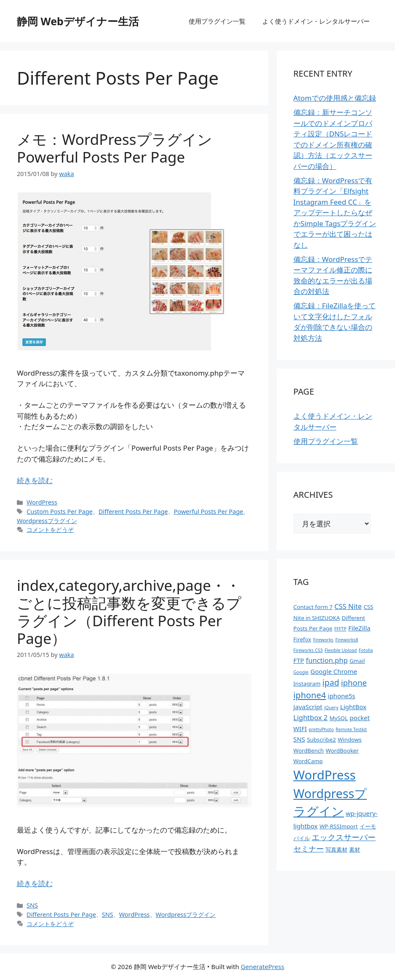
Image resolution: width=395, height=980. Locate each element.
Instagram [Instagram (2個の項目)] (307, 684)
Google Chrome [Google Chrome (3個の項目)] (334, 671)
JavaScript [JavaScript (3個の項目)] (308, 707)
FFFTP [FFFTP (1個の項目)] (340, 629)
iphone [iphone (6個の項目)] (354, 682)
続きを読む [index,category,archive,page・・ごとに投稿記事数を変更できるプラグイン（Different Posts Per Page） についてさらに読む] (35, 883)
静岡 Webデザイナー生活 (78, 21)
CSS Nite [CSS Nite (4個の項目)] (348, 606)
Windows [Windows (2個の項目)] (350, 740)
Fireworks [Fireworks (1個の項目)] (323, 640)
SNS (32, 905)
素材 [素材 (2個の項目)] (355, 849)
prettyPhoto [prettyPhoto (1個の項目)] (321, 729)
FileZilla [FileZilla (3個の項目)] (359, 628)
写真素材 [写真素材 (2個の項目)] (336, 849)
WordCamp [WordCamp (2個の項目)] (308, 761)
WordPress (42, 502)
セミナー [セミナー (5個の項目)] (309, 849)
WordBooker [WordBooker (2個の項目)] (342, 750)
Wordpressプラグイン (47, 521)
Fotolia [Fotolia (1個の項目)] (366, 650)
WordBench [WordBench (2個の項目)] (309, 750)
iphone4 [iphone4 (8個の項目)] (310, 695)
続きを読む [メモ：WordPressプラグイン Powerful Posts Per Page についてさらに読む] (35, 480)
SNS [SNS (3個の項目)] (299, 739)
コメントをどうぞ (50, 530)
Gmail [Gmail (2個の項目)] (357, 661)
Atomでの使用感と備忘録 (335, 98)
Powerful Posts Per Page (209, 511)
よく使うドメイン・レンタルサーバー (316, 21)
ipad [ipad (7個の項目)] (331, 682)
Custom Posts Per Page (60, 511)
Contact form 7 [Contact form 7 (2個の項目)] (313, 607)
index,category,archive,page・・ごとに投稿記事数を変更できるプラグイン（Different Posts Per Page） (129, 612)
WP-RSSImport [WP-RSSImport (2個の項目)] (339, 826)
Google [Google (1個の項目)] (301, 672)
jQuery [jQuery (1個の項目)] (331, 708)
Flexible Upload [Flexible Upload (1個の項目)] (341, 650)
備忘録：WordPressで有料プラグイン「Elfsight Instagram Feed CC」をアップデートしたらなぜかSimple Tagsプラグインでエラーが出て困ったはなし (335, 213)
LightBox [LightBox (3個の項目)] (353, 707)
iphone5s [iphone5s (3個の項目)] (342, 696)
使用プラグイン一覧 (217, 21)
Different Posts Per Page (133, 511)
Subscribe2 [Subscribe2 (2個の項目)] (322, 740)
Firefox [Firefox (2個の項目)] (302, 639)
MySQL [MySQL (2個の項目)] (338, 718)
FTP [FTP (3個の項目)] (299, 660)
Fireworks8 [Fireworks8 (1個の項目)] (347, 640)
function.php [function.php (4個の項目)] (327, 660)
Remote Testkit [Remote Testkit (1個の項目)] (351, 729)
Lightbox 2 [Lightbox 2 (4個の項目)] (311, 717)
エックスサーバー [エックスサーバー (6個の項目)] (344, 837)
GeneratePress (263, 967)
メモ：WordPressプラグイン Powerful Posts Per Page (115, 148)
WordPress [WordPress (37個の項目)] (325, 775)
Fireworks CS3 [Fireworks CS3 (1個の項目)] (308, 650)
